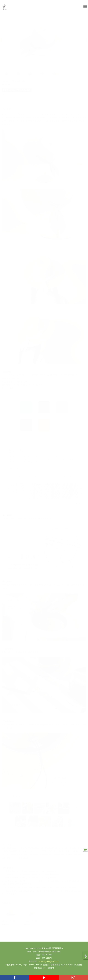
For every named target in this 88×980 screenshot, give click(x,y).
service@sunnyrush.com (49, 961)
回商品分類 (86, 955)
